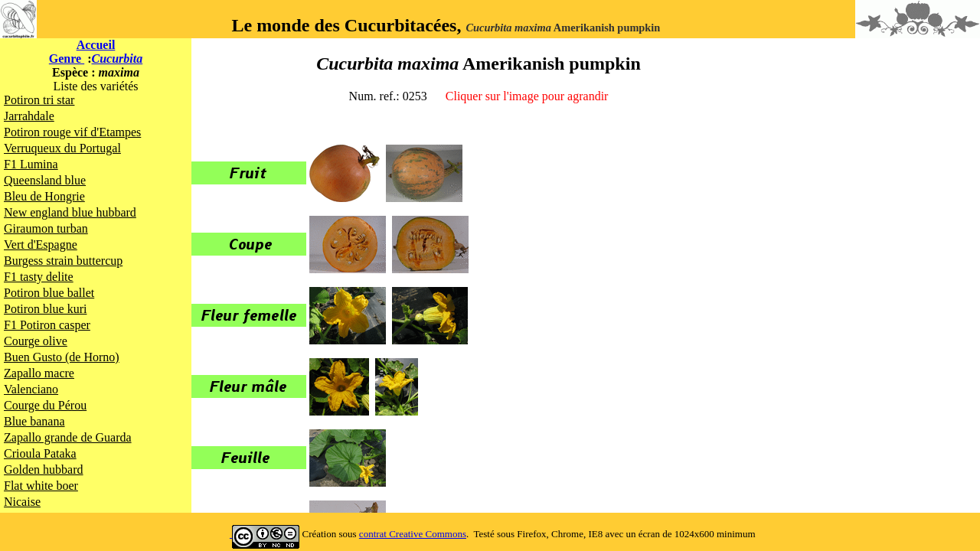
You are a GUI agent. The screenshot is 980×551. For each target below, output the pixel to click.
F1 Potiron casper (47, 325)
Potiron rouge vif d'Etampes (72, 132)
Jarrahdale (29, 116)
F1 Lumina (31, 164)
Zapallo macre (39, 373)
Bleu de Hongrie (44, 196)
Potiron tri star (39, 100)
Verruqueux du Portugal (62, 148)
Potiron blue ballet (49, 293)
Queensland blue (45, 180)
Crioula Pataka (40, 453)
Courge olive (36, 341)
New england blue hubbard (70, 212)
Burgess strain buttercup (63, 261)
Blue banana (34, 421)
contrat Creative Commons (413, 534)
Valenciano (31, 389)
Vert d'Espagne (41, 245)
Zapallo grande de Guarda (68, 437)
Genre (67, 59)
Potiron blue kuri (45, 309)
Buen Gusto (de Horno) (62, 357)
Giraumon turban (46, 228)
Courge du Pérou (45, 405)
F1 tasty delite (39, 277)
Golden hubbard (44, 469)
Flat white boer (41, 486)
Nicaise (22, 502)
